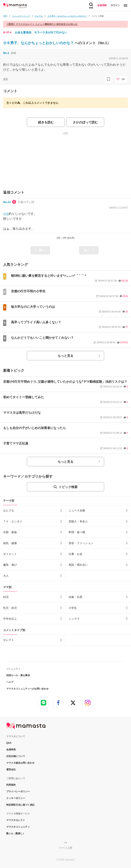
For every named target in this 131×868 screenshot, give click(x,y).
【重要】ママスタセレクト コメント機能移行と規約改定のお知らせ (42, 24)
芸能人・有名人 (78, 521)
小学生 (73, 608)
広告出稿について (16, 756)
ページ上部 (65, 848)
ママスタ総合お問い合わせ (20, 763)
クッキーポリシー (16, 798)
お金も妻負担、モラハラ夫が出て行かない (41, 32)
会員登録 (102, 5)
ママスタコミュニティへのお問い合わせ (27, 689)
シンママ (74, 619)
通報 (5, 79)
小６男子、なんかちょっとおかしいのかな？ (39, 43)
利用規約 (11, 785)
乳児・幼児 (10, 608)
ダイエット (10, 554)
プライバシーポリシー (18, 791)
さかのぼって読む (85, 122)
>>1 (6, 214)
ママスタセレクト (16, 820)
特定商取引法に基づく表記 (20, 805)
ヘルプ (10, 682)
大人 (6, 576)
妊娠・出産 (76, 597)
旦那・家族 (10, 532)
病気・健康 (10, 543)
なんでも (9, 510)
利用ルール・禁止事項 (18, 675)
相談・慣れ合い (78, 565)
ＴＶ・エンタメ (13, 521)
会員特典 (11, 750)
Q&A (9, 743)
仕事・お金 (76, 554)
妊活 (6, 597)
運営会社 (11, 770)
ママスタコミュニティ (18, 827)
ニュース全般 (77, 510)
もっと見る (65, 356)
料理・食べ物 (77, 532)
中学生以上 (10, 619)
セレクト (9, 640)
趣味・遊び (10, 565)
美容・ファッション (81, 543)
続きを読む (46, 122)
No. (6, 53)
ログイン (115, 5)
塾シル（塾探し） (16, 833)
